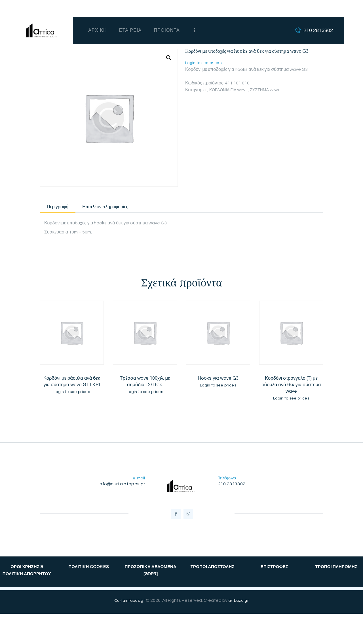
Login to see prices (205, 63)
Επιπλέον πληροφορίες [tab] (133, 208)
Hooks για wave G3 (218, 381)
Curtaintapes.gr (129, 609)
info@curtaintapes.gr (121, 488)
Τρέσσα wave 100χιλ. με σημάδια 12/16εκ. (145, 384)
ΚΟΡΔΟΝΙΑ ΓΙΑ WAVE (231, 90)
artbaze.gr (240, 609)
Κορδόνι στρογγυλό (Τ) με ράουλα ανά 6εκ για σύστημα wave (291, 388)
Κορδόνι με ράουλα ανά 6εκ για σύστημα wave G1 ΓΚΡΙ (72, 384)
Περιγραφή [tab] (66, 208)
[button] (168, 58)
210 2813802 (233, 488)
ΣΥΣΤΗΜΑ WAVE (272, 90)
